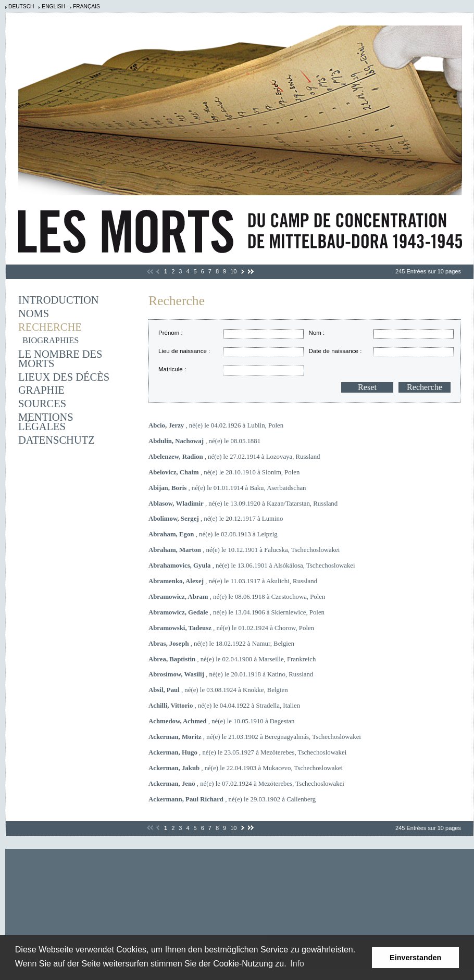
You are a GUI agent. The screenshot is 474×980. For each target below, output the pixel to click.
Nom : (317, 333)
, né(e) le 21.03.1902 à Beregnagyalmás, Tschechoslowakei (255, 737)
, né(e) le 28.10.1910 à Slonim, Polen (224, 472)
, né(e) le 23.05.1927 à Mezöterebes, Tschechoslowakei (247, 752)
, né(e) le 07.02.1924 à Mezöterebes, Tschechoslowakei (246, 784)
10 (233, 271)
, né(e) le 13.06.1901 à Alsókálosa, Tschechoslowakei (252, 566)
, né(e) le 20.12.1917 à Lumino (216, 519)
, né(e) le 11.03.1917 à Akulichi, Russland (233, 581)
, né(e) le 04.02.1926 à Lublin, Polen (216, 425)
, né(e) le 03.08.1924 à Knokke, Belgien (218, 690)
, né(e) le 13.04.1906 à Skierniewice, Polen (236, 612)
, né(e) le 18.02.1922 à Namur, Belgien (221, 644)
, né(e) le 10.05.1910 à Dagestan (221, 721)
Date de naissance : (335, 351)
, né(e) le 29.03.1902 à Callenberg (232, 799)
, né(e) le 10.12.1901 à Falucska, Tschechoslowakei (244, 550)
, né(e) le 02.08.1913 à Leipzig (213, 534)
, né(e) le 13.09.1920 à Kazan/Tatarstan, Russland (243, 504)
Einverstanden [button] (415, 958)
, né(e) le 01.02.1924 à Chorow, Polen (231, 628)
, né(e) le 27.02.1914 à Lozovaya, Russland (234, 457)
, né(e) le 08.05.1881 (204, 441)
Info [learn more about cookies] (297, 964)
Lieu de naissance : (184, 351)
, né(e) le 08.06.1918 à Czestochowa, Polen (237, 597)
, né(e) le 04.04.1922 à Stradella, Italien (224, 706)
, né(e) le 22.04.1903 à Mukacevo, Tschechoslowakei (246, 768)
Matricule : (172, 369)
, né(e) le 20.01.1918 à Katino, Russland (231, 674)
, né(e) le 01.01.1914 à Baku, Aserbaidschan (227, 488)
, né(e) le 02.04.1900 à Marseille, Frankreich (232, 659)
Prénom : (171, 333)
